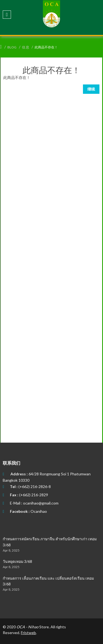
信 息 (26, 47)
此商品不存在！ (46, 47)
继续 (91, 89)
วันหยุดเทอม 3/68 (17, 561)
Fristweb (28, 633)
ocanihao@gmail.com (41, 503)
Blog (12, 47)
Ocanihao (39, 511)
